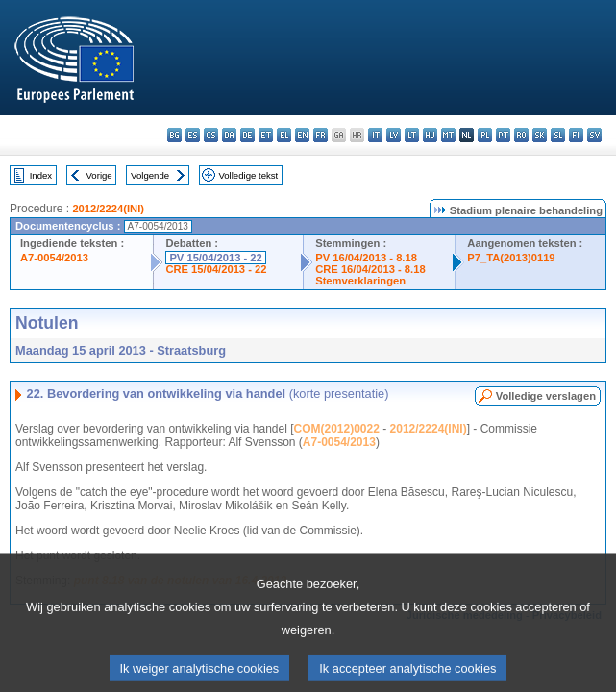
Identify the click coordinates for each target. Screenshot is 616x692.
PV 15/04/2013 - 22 (215, 258)
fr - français (320, 135)
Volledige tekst (248, 175)
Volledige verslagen (546, 396)
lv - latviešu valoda (394, 135)
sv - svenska (594, 135)
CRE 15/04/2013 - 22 (216, 269)
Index (41, 175)
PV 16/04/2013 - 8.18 (366, 258)
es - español (193, 135)
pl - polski (485, 135)
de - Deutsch (247, 135)
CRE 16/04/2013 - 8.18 (370, 269)
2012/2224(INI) (108, 209)
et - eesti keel (266, 135)
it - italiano (375, 135)
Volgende (150, 175)
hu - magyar (430, 135)
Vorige (99, 175)
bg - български (174, 135)
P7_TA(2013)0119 (511, 258)
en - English (302, 135)
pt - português (503, 135)
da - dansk (229, 135)
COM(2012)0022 (337, 429)
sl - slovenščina (558, 135)
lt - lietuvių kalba (412, 135)
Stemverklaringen (360, 281)
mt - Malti (448, 135)
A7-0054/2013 (54, 258)
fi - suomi (576, 135)
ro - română (521, 135)
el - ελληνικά (284, 135)
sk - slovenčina (540, 135)
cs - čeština (211, 135)
